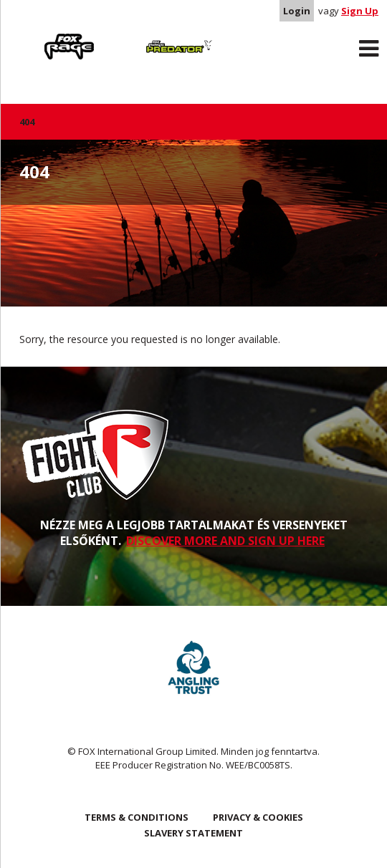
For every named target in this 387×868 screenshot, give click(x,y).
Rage (33, 37)
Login (297, 11)
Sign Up (360, 11)
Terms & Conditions (137, 817)
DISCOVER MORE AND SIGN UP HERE (225, 541)
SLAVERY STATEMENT (193, 833)
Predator (144, 37)
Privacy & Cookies (258, 817)
